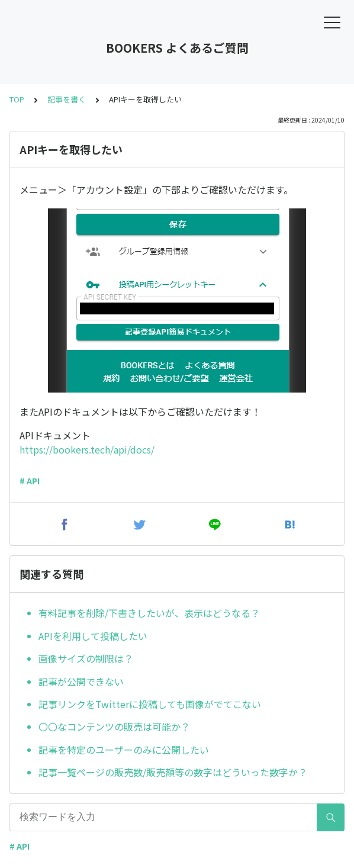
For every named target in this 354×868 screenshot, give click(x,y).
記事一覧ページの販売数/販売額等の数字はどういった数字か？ (173, 772)
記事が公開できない (81, 681)
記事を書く (67, 99)
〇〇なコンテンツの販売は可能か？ (114, 726)
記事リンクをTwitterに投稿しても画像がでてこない (150, 704)
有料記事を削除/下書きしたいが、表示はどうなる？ (149, 613)
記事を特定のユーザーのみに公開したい (124, 750)
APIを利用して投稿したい (93, 636)
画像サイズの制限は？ (86, 658)
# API (30, 481)
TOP (17, 99)
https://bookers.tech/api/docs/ (87, 449)
